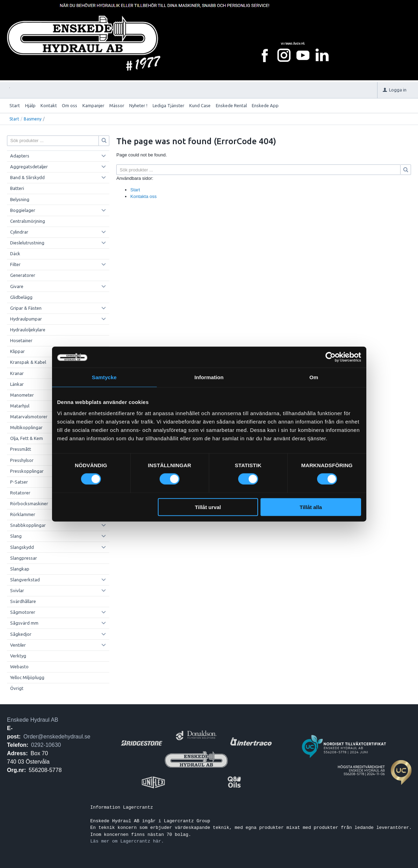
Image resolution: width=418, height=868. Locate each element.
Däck (15, 253)
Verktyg (18, 656)
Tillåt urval (208, 507)
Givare (17, 286)
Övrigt (17, 688)
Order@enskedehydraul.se (57, 737)
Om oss (69, 105)
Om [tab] (314, 377)
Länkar (17, 384)
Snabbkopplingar (28, 525)
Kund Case (200, 105)
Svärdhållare (23, 601)
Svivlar (17, 590)
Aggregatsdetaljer (29, 167)
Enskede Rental (231, 105)
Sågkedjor (21, 634)
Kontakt (49, 105)
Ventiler (18, 645)
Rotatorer (20, 493)
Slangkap (20, 569)
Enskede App (265, 105)
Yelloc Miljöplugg (27, 677)
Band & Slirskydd (27, 177)
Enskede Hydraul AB (33, 720)
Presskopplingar (27, 471)
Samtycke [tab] (104, 377)
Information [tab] (209, 377)
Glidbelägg (21, 297)
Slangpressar (24, 558)
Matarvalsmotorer (29, 417)
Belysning (20, 199)
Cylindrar (19, 232)
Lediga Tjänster (168, 105)
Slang (16, 536)
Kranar (17, 373)
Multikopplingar (26, 427)
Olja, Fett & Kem (27, 438)
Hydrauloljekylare (28, 330)
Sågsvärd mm (24, 623)
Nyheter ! (138, 105)
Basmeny (33, 119)
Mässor (117, 105)
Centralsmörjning (28, 221)
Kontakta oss (143, 196)
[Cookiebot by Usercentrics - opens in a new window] (331, 357)
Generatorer (23, 275)
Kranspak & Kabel (28, 362)
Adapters (20, 156)
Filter (15, 264)
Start (15, 105)
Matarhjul (20, 406)
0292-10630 (46, 745)
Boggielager (23, 210)
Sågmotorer (23, 612)
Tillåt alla (311, 507)
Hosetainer (21, 340)
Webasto (19, 667)
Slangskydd (22, 547)
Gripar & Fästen (26, 308)
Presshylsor (22, 460)
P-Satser (19, 482)
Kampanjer (93, 105)
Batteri (17, 188)
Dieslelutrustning (27, 243)
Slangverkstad (25, 580)
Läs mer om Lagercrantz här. (127, 841)
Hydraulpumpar (26, 319)
